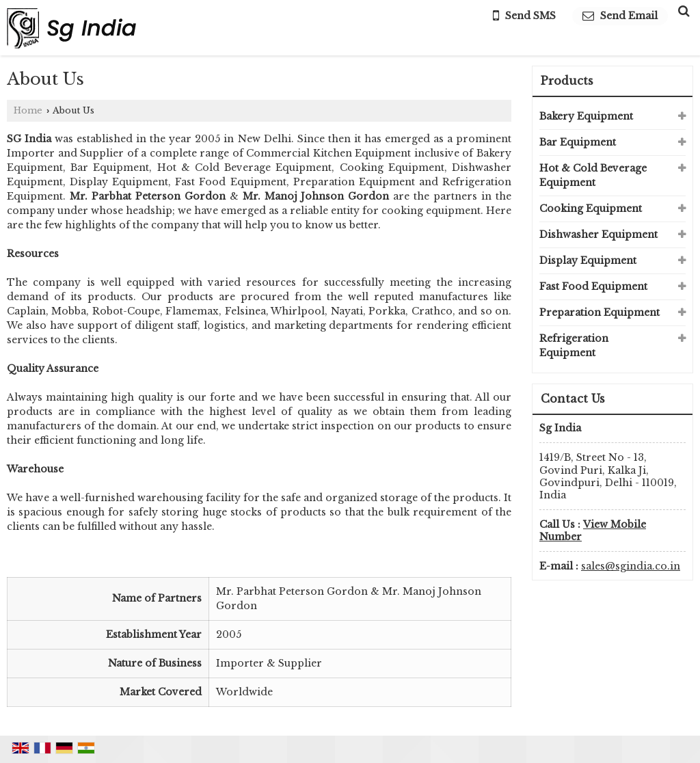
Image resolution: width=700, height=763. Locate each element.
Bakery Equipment (586, 116)
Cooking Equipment (591, 209)
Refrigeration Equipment (574, 346)
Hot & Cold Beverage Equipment (593, 175)
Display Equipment (588, 260)
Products (567, 81)
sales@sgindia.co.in (631, 566)
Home (28, 110)
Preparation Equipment (600, 312)
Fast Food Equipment (593, 286)
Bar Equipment (578, 142)
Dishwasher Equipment (598, 235)
